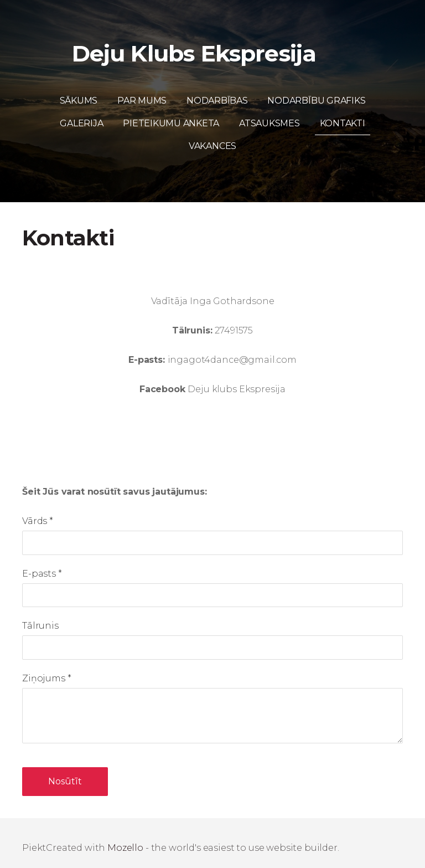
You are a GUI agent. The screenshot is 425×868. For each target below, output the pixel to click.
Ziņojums (46, 669)
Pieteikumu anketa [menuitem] (171, 114)
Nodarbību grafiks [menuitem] (316, 91)
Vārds (38, 512)
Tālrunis (40, 616)
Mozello (125, 838)
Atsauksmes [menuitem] (269, 114)
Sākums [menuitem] (79, 91)
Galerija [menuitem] (81, 114)
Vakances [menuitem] (212, 137)
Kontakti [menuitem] (343, 114)
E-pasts (42, 564)
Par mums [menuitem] (142, 91)
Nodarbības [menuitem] (217, 91)
